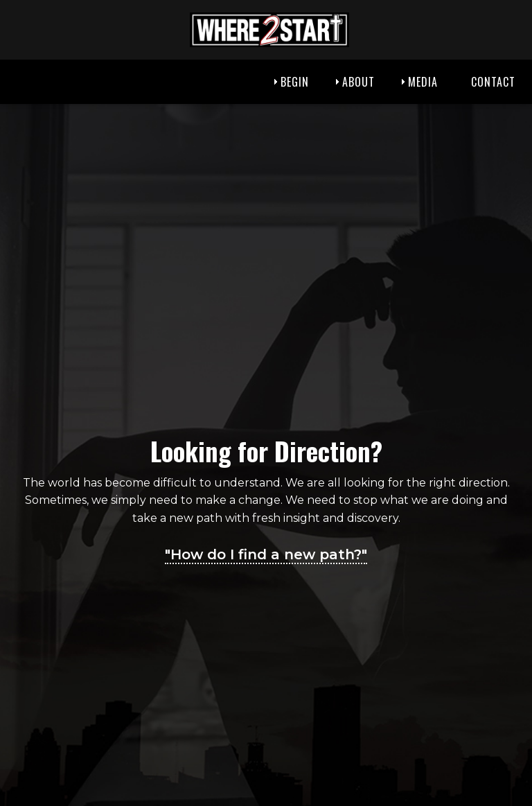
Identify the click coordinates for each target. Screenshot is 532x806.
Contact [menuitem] (493, 82)
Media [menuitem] (423, 82)
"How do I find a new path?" (266, 554)
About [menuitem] (358, 82)
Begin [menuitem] (295, 82)
